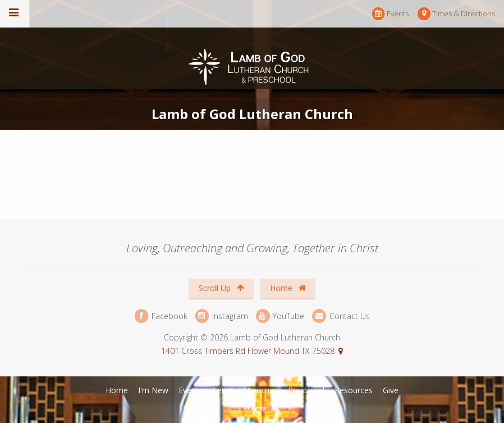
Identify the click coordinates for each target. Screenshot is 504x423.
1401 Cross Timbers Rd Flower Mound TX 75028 (248, 351)
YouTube (280, 316)
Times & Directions (456, 14)
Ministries (260, 390)
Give (391, 390)
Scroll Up (221, 288)
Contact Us (341, 316)
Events (390, 14)
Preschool (306, 390)
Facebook (161, 316)
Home (288, 288)
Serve (223, 390)
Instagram (222, 316)
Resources (354, 390)
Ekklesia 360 (253, 408)
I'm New (153, 390)
